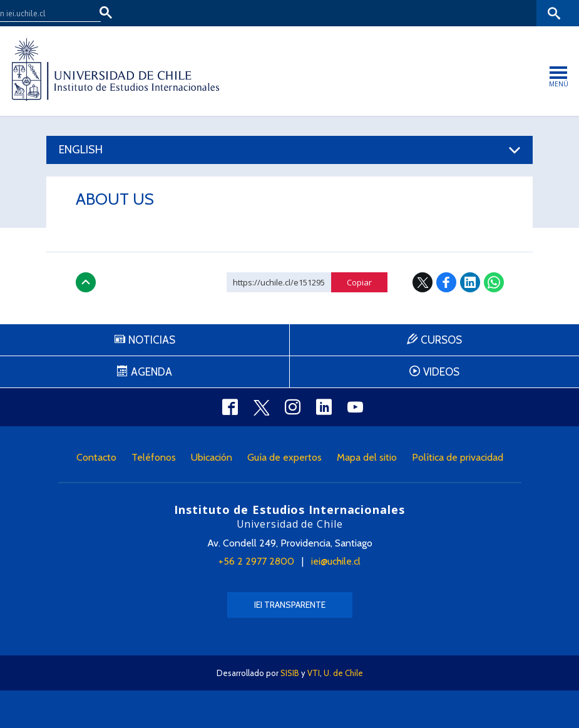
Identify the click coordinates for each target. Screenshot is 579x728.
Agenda (151, 372)
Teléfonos (154, 457)
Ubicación (212, 457)
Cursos (441, 340)
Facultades (358, 13)
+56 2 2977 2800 (256, 561)
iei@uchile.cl (336, 561)
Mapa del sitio (367, 457)
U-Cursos (423, 13)
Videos (441, 372)
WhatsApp (494, 282)
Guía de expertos (284, 457)
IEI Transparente (290, 605)
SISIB (290, 673)
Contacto (96, 457)
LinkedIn (470, 282)
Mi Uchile (467, 13)
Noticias (152, 340)
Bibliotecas (515, 13)
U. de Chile (343, 673)
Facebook (446, 282)
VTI (314, 673)
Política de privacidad (458, 457)
